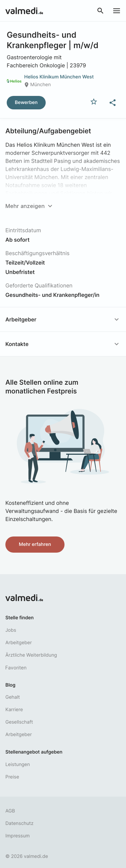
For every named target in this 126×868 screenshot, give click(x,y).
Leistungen (18, 765)
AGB (10, 811)
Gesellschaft (19, 722)
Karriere (14, 710)
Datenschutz (19, 823)
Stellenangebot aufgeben (34, 752)
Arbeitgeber (19, 643)
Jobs (11, 630)
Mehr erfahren (35, 544)
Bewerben (26, 102)
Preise (12, 777)
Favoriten (16, 668)
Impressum (17, 836)
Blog (10, 685)
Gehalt (13, 697)
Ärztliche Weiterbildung (31, 655)
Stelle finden (19, 618)
